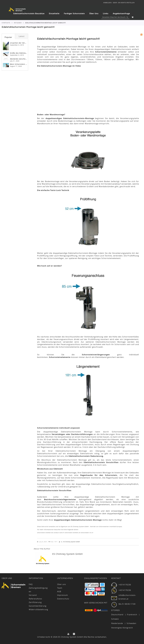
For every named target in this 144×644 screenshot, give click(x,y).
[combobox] (115, 17)
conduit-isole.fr (59, 533)
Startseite (6, 23)
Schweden (131, 623)
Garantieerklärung (38, 606)
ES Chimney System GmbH (72, 542)
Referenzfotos (35, 599)
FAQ (31, 584)
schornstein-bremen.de (45, 533)
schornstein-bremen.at (72, 533)
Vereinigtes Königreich (122, 628)
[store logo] (17, 10)
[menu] (73, 14)
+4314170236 (125, 585)
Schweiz (115, 619)
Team (60, 588)
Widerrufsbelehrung (38, 609)
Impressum (62, 595)
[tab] (73, 14)
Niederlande (117, 623)
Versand (33, 595)
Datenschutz (63, 599)
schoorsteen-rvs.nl (87, 533)
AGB (59, 592)
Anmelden (107, 3)
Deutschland (117, 615)
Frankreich (132, 615)
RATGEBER (18, 23)
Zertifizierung (35, 602)
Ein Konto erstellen (126, 3)
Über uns (7, 578)
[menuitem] (30, 14)
